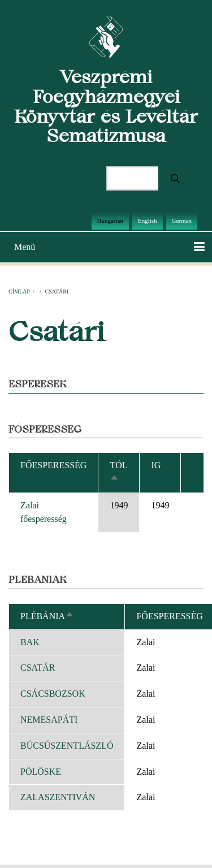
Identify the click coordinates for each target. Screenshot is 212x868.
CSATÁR (38, 668)
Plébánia (47, 616)
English (148, 221)
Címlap (19, 292)
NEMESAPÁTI (49, 720)
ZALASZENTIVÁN (58, 797)
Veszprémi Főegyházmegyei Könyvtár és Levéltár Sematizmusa (106, 106)
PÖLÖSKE (41, 772)
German (182, 221)
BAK (30, 642)
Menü (25, 247)
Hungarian (110, 221)
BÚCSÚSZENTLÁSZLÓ (67, 746)
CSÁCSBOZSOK (53, 694)
